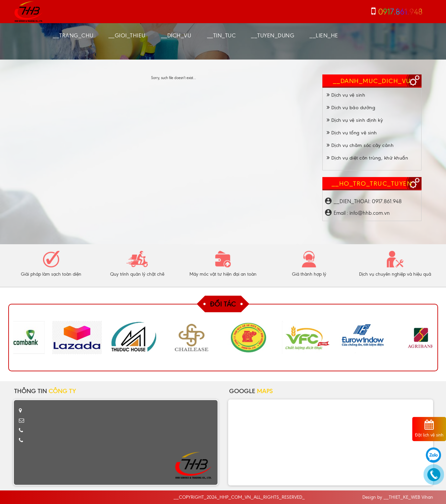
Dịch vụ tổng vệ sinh (352, 133)
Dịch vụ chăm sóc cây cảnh (360, 145)
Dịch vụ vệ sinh (346, 95)
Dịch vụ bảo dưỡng (351, 108)
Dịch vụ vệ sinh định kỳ (355, 120)
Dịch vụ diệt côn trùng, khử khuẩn (367, 158)
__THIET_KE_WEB (402, 497)
